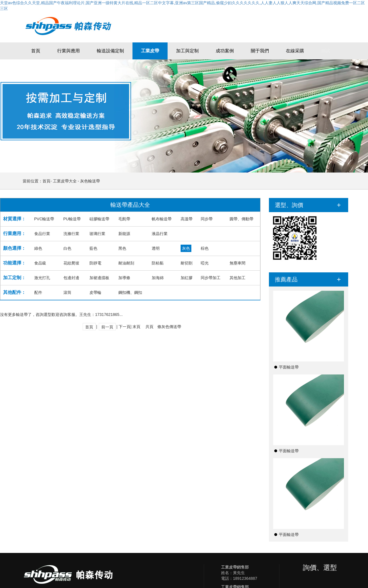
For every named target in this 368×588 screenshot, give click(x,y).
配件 (38, 292)
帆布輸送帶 (162, 219)
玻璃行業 (97, 234)
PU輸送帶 (72, 219)
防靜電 (95, 263)
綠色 (38, 248)
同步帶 (207, 219)
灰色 (186, 248)
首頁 (46, 181)
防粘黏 (158, 263)
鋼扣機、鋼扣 (130, 292)
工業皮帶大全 (65, 181)
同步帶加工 (211, 278)
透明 (156, 248)
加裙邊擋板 (99, 278)
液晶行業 (160, 234)
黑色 (122, 248)
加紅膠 (187, 278)
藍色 (93, 248)
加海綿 (158, 278)
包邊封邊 (71, 278)
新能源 (124, 234)
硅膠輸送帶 (99, 219)
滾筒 (67, 292)
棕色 (205, 248)
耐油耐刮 (126, 263)
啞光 (205, 263)
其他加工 (238, 278)
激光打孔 (42, 278)
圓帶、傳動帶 (241, 219)
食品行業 (42, 234)
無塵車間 (238, 263)
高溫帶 (187, 219)
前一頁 (107, 327)
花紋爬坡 (71, 263)
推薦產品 (286, 279)
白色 (67, 248)
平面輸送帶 (289, 367)
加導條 (124, 278)
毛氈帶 (124, 219)
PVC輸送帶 (44, 219)
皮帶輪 (95, 292)
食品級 (40, 263)
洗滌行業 (71, 234)
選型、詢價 (289, 205)
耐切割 (187, 263)
